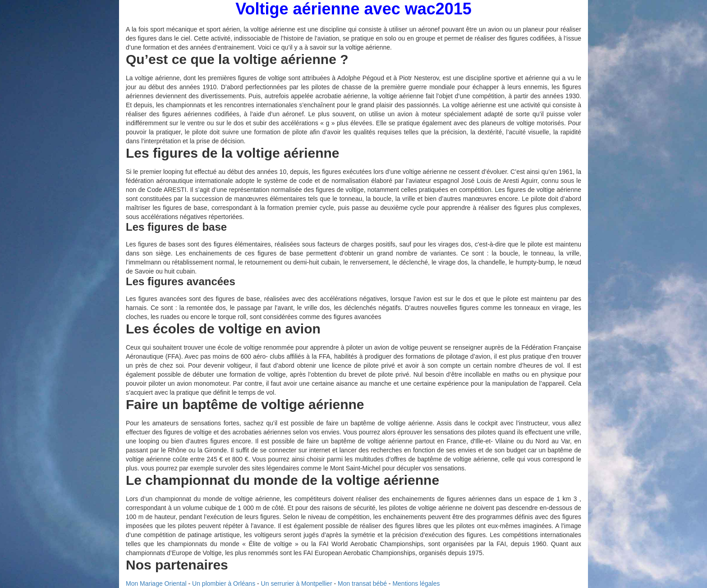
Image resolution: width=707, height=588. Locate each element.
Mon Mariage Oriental (156, 583)
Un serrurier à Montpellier (297, 583)
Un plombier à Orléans (224, 583)
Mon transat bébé (362, 583)
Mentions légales (416, 583)
